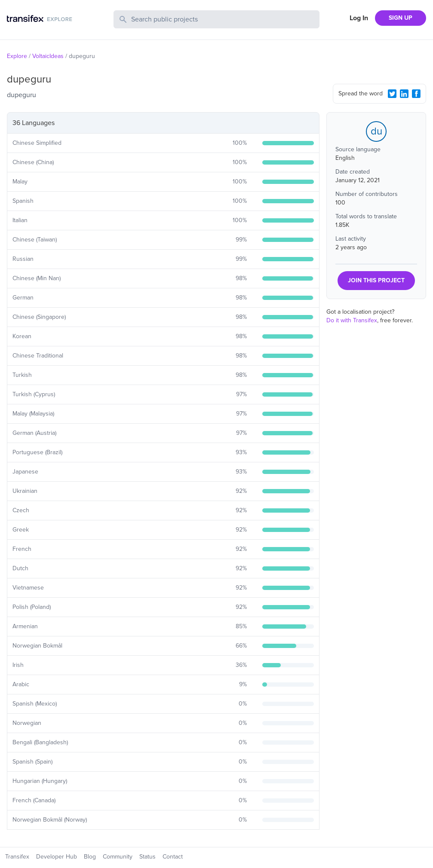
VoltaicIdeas (48, 56)
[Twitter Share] (392, 94)
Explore (17, 56)
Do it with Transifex (352, 320)
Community (118, 857)
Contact (173, 857)
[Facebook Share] (416, 94)
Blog (90, 857)
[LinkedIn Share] (404, 94)
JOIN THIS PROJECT (376, 280)
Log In (359, 18)
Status (147, 857)
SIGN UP (401, 18)
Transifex (17, 857)
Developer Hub (57, 857)
